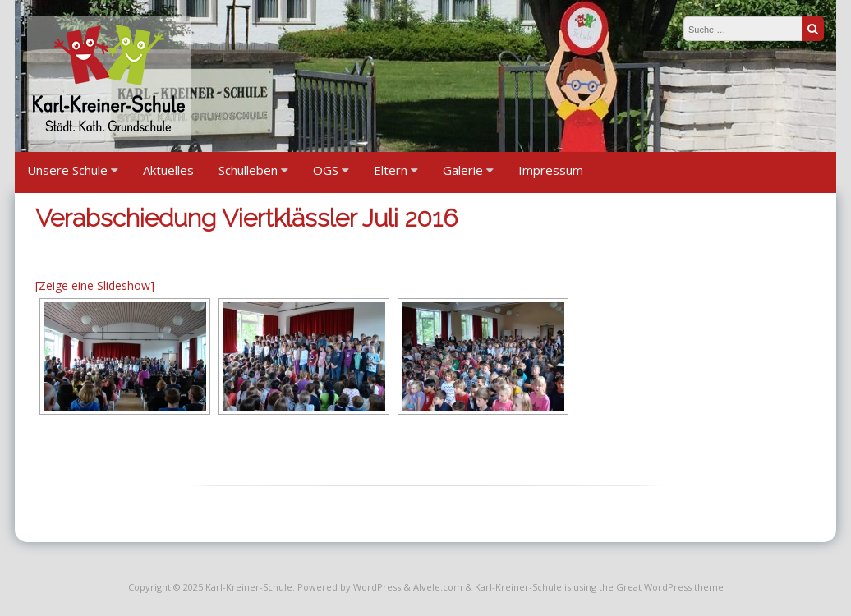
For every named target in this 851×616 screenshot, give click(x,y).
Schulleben (248, 170)
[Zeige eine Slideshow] (95, 285)
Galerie (463, 170)
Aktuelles (168, 170)
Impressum (551, 170)
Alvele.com (438, 587)
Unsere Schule (67, 170)
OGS (326, 170)
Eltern (391, 170)
